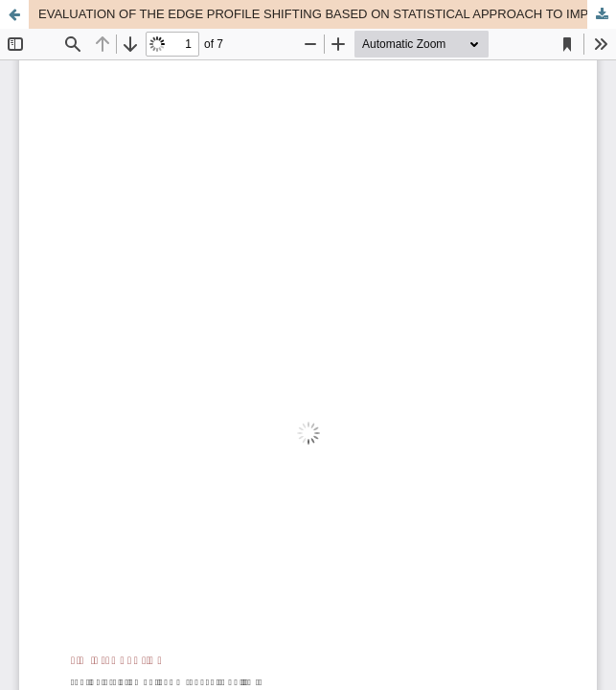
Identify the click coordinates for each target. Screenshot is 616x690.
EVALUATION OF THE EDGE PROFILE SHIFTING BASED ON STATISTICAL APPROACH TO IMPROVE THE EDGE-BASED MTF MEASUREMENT (327, 14)
